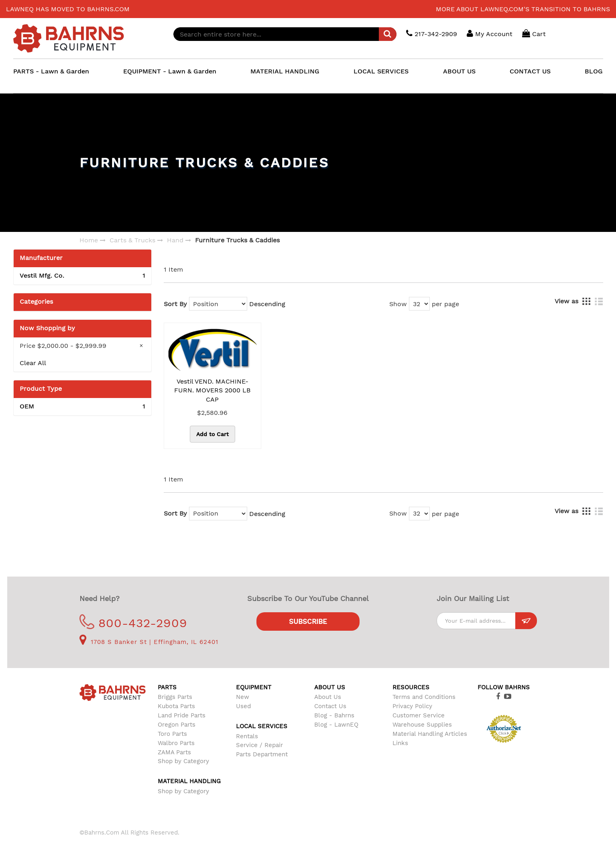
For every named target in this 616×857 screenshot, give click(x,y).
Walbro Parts (176, 743)
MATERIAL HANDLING (285, 71)
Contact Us (330, 706)
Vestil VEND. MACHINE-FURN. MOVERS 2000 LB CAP (212, 391)
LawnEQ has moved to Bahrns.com (68, 9)
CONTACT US (530, 71)
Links (400, 743)
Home (89, 240)
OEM (82, 407)
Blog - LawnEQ (336, 725)
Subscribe (308, 621)
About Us (328, 697)
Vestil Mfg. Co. (82, 276)
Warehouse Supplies (422, 725)
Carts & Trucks (132, 240)
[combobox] (285, 34)
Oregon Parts (177, 725)
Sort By (175, 304)
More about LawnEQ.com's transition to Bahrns (523, 9)
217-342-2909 (432, 34)
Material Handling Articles (430, 734)
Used (243, 706)
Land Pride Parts (182, 715)
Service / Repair (259, 745)
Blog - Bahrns (334, 715)
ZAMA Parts (174, 752)
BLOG (594, 71)
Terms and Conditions (424, 697)
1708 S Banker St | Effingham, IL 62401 (149, 642)
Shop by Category (183, 761)
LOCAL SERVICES (381, 71)
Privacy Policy (412, 706)
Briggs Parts (175, 697)
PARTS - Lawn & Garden (51, 71)
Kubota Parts (176, 706)
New (243, 697)
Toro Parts (172, 734)
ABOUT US (459, 71)
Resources (411, 687)
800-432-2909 (133, 623)
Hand (175, 240)
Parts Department (262, 754)
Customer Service (419, 715)
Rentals (247, 736)
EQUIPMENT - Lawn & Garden (170, 71)
